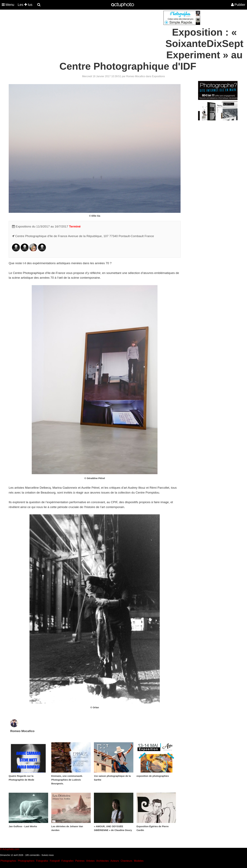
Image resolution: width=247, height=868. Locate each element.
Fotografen (67, 861)
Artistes (90, 861)
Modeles (139, 861)
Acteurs (115, 861)
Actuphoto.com (11, 849)
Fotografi (55, 861)
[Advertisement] (104, 33)
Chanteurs (126, 861)
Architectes (103, 861)
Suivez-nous (48, 855)
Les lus (25, 5)
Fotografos (42, 861)
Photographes (8, 861)
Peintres (80, 861)
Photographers (26, 861)
